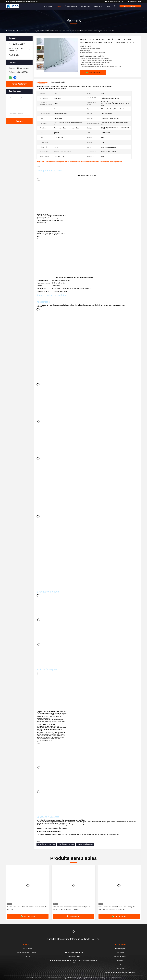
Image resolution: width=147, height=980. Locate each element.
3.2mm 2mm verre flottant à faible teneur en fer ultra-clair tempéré (27, 908)
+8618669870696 (134, 1)
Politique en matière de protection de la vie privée (120, 973)
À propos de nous (71, 6)
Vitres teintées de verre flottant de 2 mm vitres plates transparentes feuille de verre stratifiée (117, 908)
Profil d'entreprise (120, 949)
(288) (17, 44)
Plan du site (120, 969)
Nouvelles (120, 961)
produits (16, 31)
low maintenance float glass (46, 844)
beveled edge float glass (85, 844)
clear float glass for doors (66, 844)
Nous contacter (85, 6)
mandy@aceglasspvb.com (114, 1)
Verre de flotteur (26, 31)
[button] (40, 69)
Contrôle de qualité (120, 957)
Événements (98, 6)
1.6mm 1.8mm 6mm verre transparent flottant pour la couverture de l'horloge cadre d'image (71, 908)
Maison (9, 31)
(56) (17, 50)
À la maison (48, 6)
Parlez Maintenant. (130, 6)
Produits (59, 6)
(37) (14, 55)
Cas (120, 965)
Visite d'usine (120, 953)
